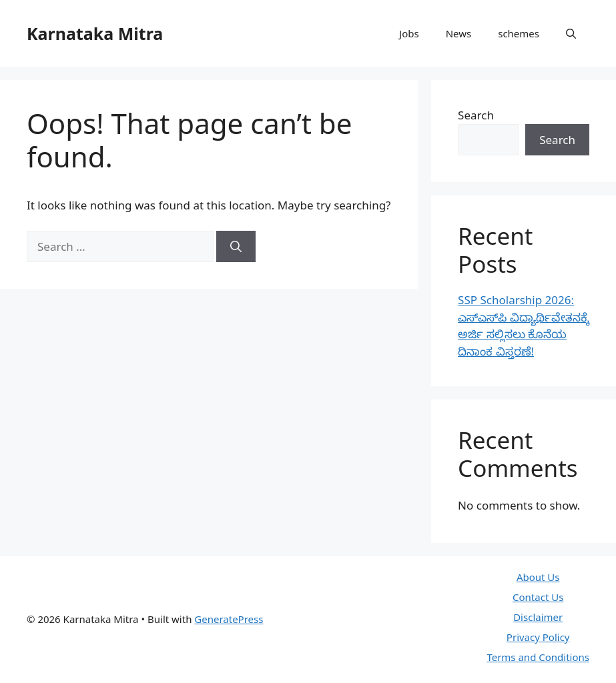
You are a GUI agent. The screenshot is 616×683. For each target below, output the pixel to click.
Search (476, 115)
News (459, 33)
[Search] (236, 247)
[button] (571, 33)
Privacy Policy (538, 637)
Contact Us (538, 597)
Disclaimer (538, 617)
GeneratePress (229, 619)
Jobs (409, 33)
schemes (519, 33)
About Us (538, 577)
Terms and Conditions (538, 657)
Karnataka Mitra (95, 33)
